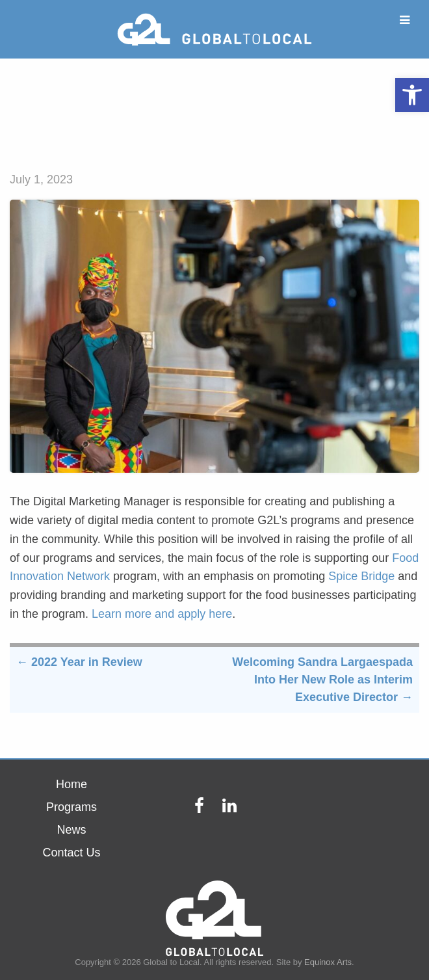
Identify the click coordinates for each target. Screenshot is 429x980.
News (71, 830)
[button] (412, 95)
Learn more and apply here (162, 614)
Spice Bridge (361, 576)
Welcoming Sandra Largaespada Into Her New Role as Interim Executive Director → (322, 680)
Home (71, 784)
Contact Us (71, 853)
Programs (71, 807)
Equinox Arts (328, 962)
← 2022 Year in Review (79, 662)
